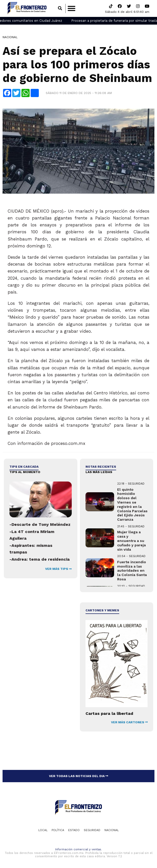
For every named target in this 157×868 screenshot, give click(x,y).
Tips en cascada (24, 467)
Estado (74, 830)
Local (43, 830)
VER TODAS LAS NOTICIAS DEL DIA (79, 776)
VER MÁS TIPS (58, 569)
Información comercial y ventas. (79, 849)
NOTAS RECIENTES (101, 467)
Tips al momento (25, 472)
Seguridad (92, 830)
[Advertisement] (40, 634)
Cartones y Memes (102, 610)
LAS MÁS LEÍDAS (99, 472)
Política (58, 830)
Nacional (10, 37)
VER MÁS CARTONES (129, 722)
